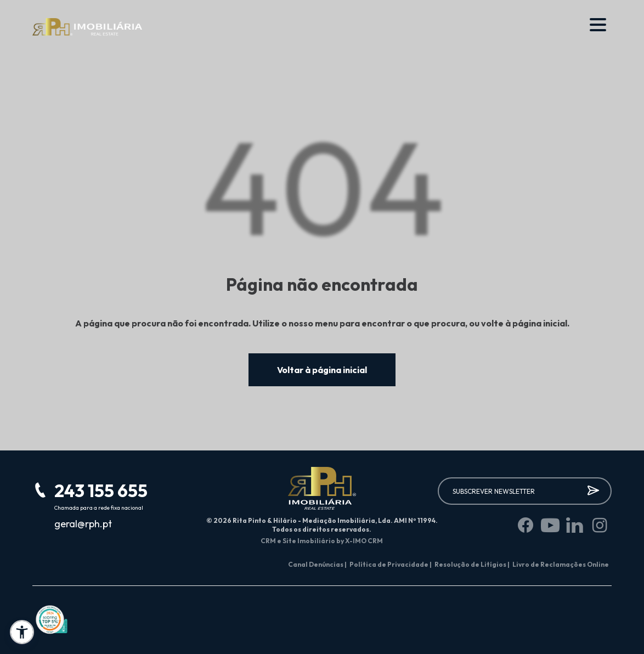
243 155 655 (101, 490)
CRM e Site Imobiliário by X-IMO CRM (322, 541)
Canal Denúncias (317, 564)
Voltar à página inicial (322, 370)
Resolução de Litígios (472, 564)
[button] (22, 632)
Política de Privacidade (391, 564)
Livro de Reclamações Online (561, 564)
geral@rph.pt (83, 524)
